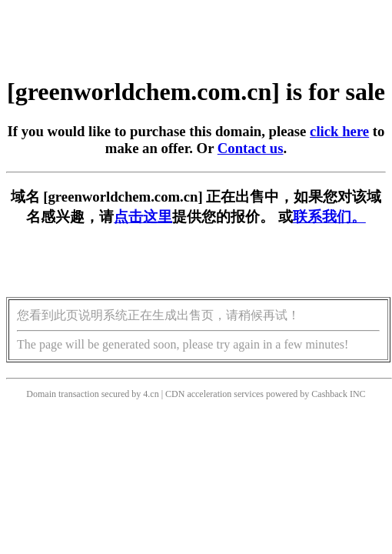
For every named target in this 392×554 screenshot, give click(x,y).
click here (339, 131)
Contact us (251, 148)
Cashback (329, 394)
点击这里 (143, 217)
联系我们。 (329, 217)
